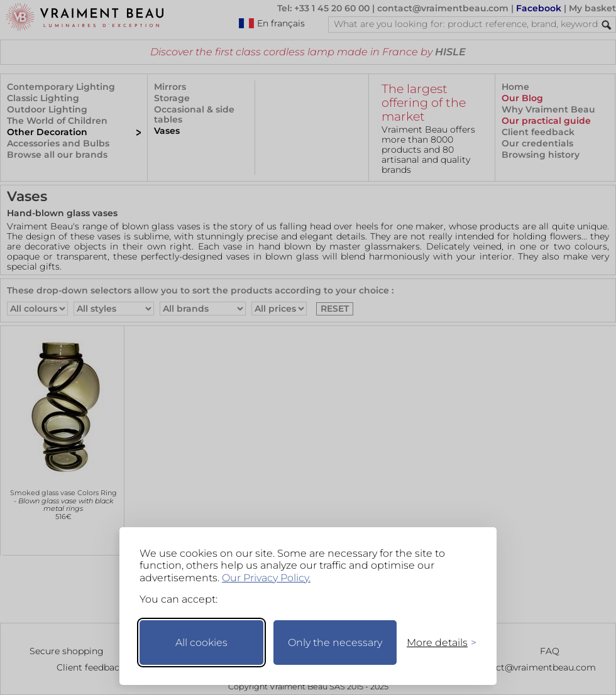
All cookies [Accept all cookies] (201, 643)
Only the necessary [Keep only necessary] (335, 643)
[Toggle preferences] (436, 643)
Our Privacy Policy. (266, 578)
